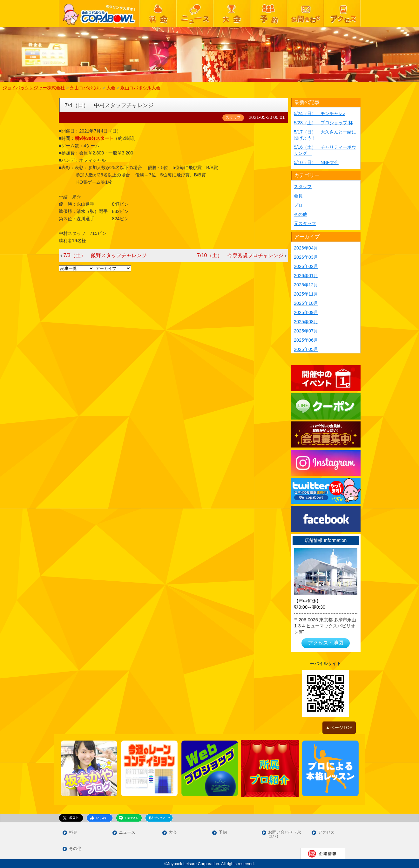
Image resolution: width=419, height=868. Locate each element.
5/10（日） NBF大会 (316, 162)
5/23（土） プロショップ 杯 (323, 123)
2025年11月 (306, 294)
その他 (301, 214)
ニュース (127, 833)
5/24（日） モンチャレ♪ (319, 113)
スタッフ (303, 187)
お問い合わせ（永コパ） (285, 835)
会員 (298, 196)
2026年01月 (306, 276)
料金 (73, 833)
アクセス (326, 833)
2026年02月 (306, 266)
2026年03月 (306, 257)
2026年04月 (306, 248)
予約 (223, 833)
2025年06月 (306, 340)
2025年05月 (306, 349)
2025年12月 (306, 285)
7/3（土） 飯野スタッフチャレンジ (105, 255)
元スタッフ (305, 223)
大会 (173, 833)
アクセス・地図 (326, 643)
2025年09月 (306, 312)
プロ (298, 205)
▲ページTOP (339, 728)
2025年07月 (306, 331)
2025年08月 (306, 322)
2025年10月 (306, 303)
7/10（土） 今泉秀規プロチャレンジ (240, 255)
